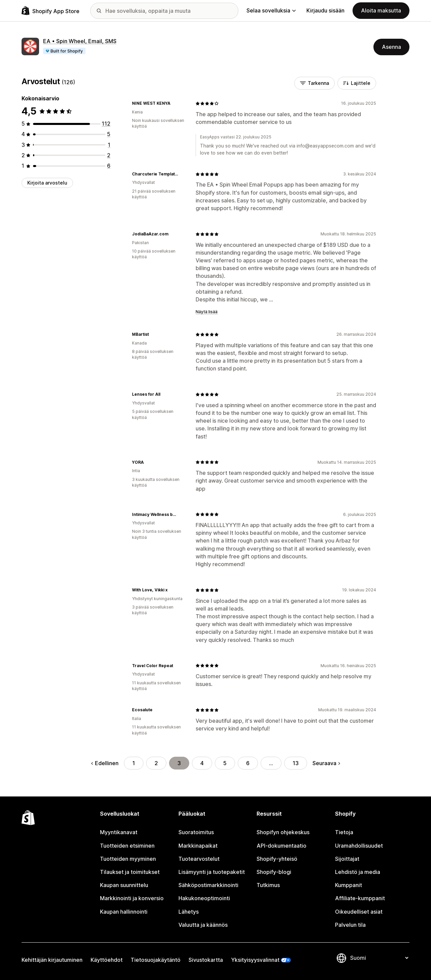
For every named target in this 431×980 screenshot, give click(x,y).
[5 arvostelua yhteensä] (109, 134)
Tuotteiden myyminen (128, 859)
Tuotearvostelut (199, 859)
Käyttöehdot (107, 960)
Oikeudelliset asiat (359, 912)
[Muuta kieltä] (379, 958)
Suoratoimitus (196, 832)
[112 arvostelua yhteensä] (106, 124)
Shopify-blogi (274, 872)
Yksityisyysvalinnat (255, 960)
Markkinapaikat (198, 846)
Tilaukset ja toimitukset (130, 872)
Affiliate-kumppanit (360, 898)
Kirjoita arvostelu (47, 183)
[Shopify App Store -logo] (51, 11)
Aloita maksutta (381, 10)
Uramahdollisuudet (359, 846)
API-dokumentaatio (281, 846)
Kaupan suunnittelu (124, 885)
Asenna (391, 47)
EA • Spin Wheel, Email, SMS (80, 41)
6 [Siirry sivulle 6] (248, 763)
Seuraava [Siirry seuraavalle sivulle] (326, 763)
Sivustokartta (206, 960)
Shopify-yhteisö (277, 859)
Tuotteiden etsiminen (127, 846)
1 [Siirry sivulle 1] (134, 763)
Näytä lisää (207, 312)
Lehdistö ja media (358, 872)
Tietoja (344, 832)
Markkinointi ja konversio (132, 898)
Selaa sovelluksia (271, 10)
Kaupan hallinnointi (124, 912)
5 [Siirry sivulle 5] (225, 763)
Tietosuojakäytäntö (156, 960)
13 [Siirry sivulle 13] (296, 763)
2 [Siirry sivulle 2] (156, 763)
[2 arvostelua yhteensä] (109, 155)
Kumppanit (349, 885)
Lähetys (189, 912)
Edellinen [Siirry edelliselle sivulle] (105, 763)
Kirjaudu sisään (325, 10)
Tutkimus (268, 885)
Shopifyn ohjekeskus (283, 832)
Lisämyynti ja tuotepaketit (212, 872)
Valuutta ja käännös (203, 925)
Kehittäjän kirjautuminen (52, 960)
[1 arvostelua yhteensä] (109, 145)
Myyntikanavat (119, 832)
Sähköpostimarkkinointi (208, 885)
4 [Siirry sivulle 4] (202, 763)
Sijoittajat (347, 859)
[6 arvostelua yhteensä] (109, 166)
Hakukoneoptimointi (204, 898)
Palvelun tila (350, 925)
